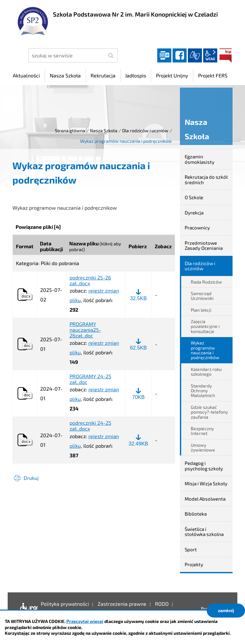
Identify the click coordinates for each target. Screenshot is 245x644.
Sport (191, 549)
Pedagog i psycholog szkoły (204, 466)
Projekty (194, 564)
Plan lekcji (201, 310)
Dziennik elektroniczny (164, 55)
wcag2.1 (210, 55)
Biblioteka (196, 514)
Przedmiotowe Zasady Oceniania (204, 246)
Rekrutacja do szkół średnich (206, 180)
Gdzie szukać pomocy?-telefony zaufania (209, 412)
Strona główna (70, 130)
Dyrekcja (194, 213)
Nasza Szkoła (104, 130)
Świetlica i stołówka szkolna (204, 532)
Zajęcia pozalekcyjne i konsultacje (205, 326)
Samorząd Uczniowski (202, 296)
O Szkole (194, 197)
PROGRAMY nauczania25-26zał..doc (85, 330)
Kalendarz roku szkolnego (206, 372)
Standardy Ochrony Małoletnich (203, 391)
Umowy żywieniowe (203, 447)
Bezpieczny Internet (202, 431)
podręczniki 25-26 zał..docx (90, 280)
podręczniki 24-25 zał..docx (90, 426)
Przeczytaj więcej (85, 621)
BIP (226, 55)
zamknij (226, 610)
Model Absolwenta (205, 499)
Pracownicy (197, 228)
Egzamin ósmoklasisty (200, 159)
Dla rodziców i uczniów (145, 130)
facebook (180, 55)
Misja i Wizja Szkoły (206, 483)
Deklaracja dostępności (27, 609)
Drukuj (31, 478)
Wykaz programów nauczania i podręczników (205, 350)
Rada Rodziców (206, 282)
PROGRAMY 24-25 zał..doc (90, 379)
